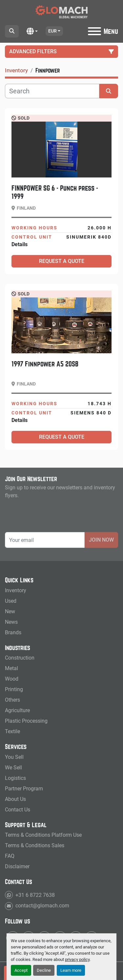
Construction (20, 658)
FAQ (10, 856)
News (11, 622)
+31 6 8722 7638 (34, 895)
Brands (13, 632)
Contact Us (18, 810)
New (10, 611)
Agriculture (17, 710)
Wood (12, 679)
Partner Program (24, 789)
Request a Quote (62, 261)
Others (12, 700)
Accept (21, 970)
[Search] (52, 91)
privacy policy (77, 959)
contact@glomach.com (42, 906)
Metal (11, 668)
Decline (44, 970)
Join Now (101, 540)
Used (11, 601)
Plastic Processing (26, 721)
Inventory (16, 590)
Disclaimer (17, 866)
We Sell (13, 768)
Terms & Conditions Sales (35, 845)
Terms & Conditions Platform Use (43, 835)
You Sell (14, 757)
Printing (14, 689)
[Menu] (94, 31)
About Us (15, 799)
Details (20, 244)
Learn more (71, 970)
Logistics (15, 778)
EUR (52, 31)
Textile (12, 731)
